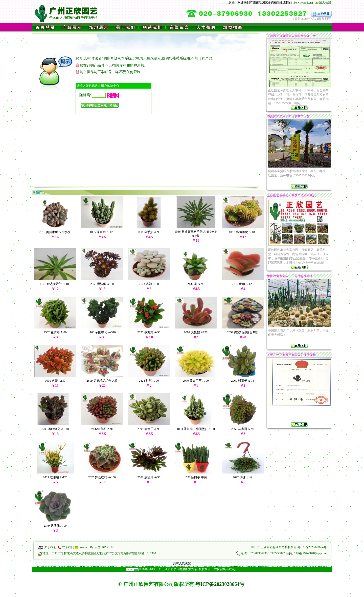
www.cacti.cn (303, 3)
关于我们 (50, 547)
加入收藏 (325, 3)
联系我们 (68, 547)
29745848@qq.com (315, 553)
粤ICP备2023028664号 (312, 547)
